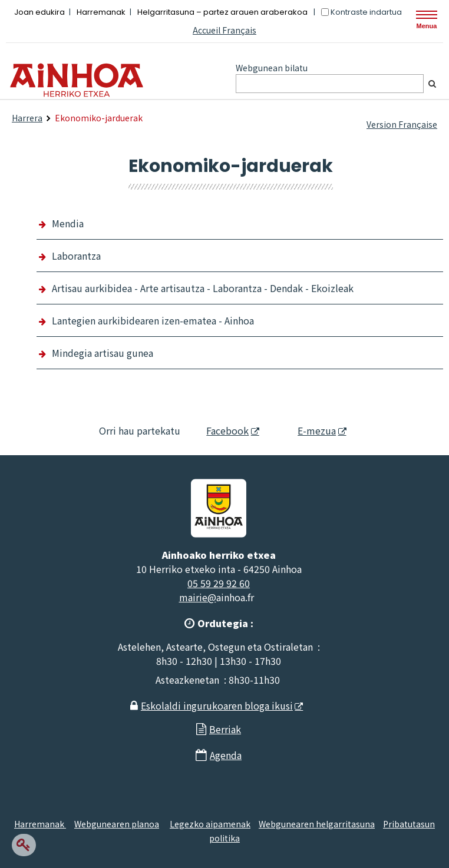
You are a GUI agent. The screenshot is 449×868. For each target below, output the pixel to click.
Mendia (68, 223)
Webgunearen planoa (117, 824)
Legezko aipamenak (210, 824)
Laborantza (76, 256)
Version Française (402, 124)
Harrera (27, 118)
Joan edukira (39, 12)
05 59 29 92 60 (219, 583)
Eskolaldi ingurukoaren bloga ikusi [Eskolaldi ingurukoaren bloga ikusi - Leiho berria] (217, 705)
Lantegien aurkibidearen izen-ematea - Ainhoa (153, 320)
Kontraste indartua (366, 12)
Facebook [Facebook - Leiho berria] (221, 430)
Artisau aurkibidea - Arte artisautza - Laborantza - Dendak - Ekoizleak (203, 288)
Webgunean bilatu (272, 68)
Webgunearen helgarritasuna (317, 824)
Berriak (225, 729)
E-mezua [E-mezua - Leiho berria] (307, 430)
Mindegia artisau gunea (103, 353)
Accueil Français (224, 30)
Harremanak (101, 12)
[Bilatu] (432, 84)
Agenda (226, 755)
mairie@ (198, 597)
